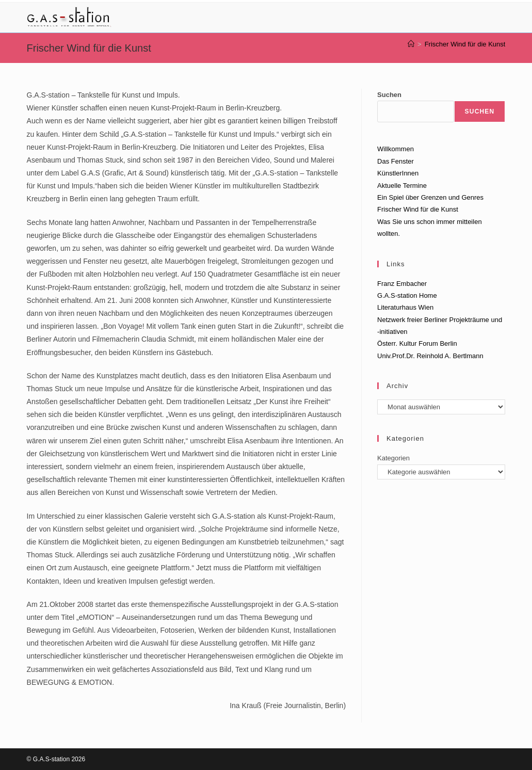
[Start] (411, 44)
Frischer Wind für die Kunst (465, 44)
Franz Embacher (402, 284)
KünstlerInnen (398, 173)
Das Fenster (396, 161)
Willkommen (396, 149)
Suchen (389, 95)
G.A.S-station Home (407, 295)
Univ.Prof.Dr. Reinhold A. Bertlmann (430, 356)
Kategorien (393, 458)
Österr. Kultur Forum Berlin (417, 343)
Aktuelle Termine (402, 186)
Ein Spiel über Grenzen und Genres (430, 197)
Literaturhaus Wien (405, 307)
